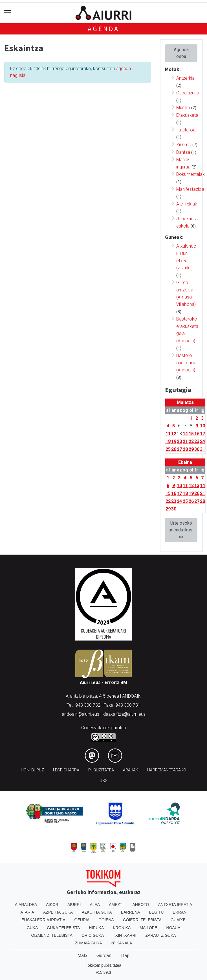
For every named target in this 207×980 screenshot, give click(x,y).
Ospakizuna (188, 93)
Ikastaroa (186, 130)
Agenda (103, 29)
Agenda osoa (181, 53)
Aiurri (74, 905)
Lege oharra (66, 770)
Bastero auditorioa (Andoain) (186, 363)
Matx (82, 956)
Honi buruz (32, 770)
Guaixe (178, 920)
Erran (180, 912)
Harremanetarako (167, 770)
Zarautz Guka (160, 935)
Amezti (116, 905)
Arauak (131, 770)
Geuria (82, 920)
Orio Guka (93, 935)
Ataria (27, 912)
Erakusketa (187, 115)
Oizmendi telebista (52, 935)
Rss (104, 781)
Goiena (106, 920)
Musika (183, 108)
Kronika (122, 928)
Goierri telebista (142, 920)
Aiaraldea (26, 905)
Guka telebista (63, 928)
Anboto (141, 905)
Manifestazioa (190, 189)
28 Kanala (121, 943)
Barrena (131, 912)
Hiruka (96, 928)
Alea (95, 905)
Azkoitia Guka (97, 912)
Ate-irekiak (187, 204)
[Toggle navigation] (8, 13)
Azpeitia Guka (58, 912)
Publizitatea (101, 770)
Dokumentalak (191, 174)
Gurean (104, 956)
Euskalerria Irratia (43, 920)
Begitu (156, 912)
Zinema (184, 145)
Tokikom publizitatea (103, 965)
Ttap (125, 956)
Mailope (148, 928)
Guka (32, 928)
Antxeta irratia (175, 905)
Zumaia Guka (89, 943)
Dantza (183, 152)
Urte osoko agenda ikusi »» (181, 530)
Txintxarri (125, 935)
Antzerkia (185, 78)
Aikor (52, 905)
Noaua (173, 928)
